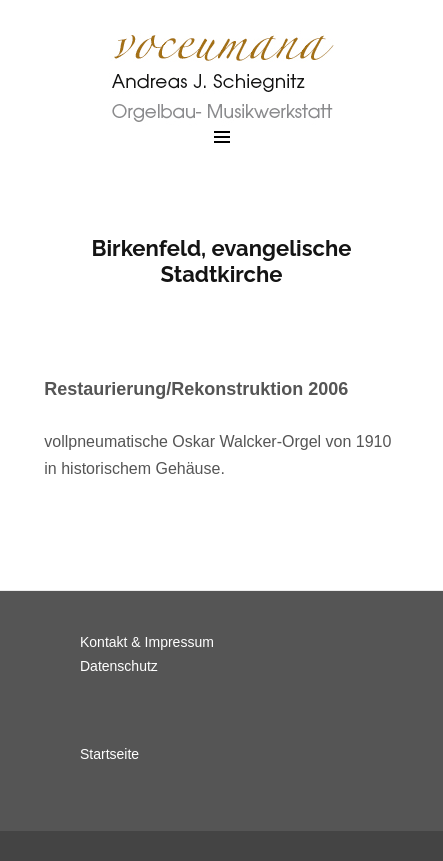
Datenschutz (119, 666)
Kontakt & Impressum (147, 642)
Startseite (109, 754)
